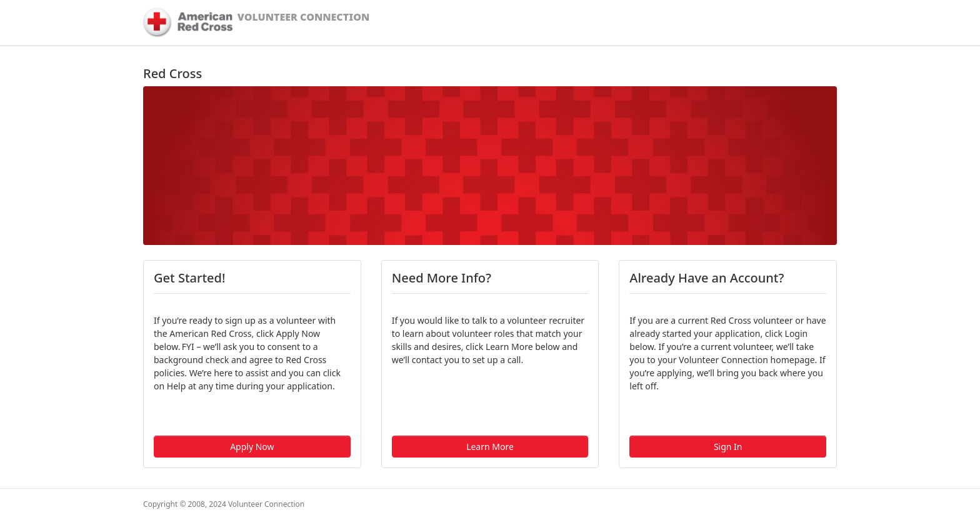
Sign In (728, 447)
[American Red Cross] (188, 22)
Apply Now (252, 447)
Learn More (490, 447)
